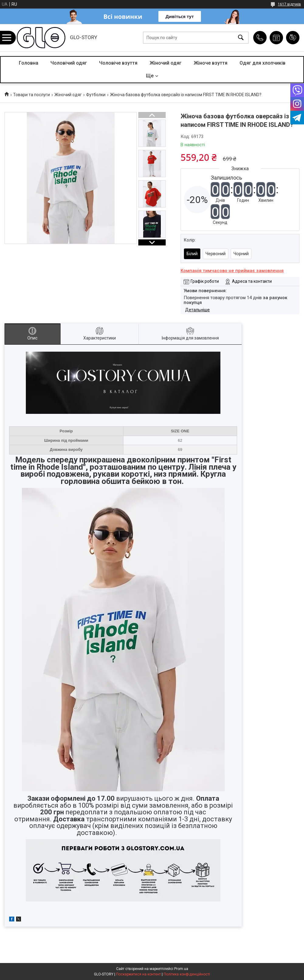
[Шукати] (241, 38)
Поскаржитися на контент (138, 974)
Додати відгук (293, 38)
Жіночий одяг (166, 63)
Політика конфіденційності (187, 974)
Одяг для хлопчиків (263, 63)
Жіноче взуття (211, 63)
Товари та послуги (31, 95)
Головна (29, 63)
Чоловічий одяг (69, 63)
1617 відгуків (289, 4)
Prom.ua (181, 969)
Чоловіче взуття (118, 63)
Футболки (96, 95)
